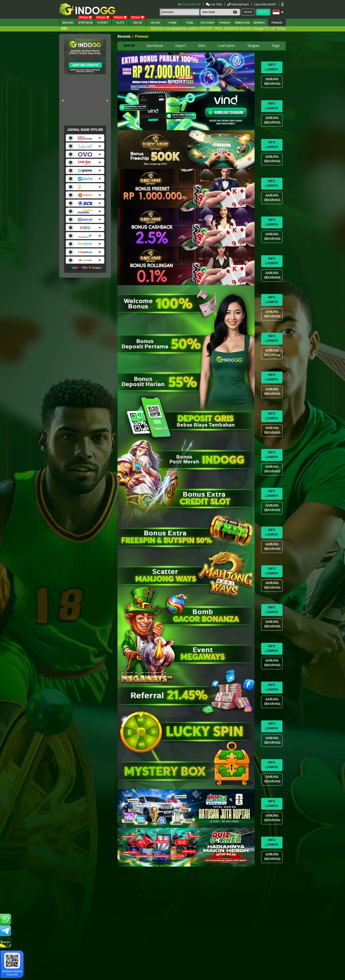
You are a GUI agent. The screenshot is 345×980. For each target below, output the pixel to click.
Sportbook (85, 23)
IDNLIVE (138, 23)
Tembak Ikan (242, 23)
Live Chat (214, 4)
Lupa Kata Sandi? (265, 4)
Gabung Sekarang (272, 82)
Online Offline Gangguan (85, 268)
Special (129, 46)
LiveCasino (226, 46)
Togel (275, 46)
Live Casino (207, 23)
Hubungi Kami (238, 4)
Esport (181, 46)
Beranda (68, 23)
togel (190, 23)
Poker (172, 23)
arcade (155, 23)
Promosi (277, 23)
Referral (259, 23)
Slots (120, 23)
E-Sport (103, 23)
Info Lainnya (272, 67)
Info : (65, 29)
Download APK (190, 4)
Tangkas (225, 23)
